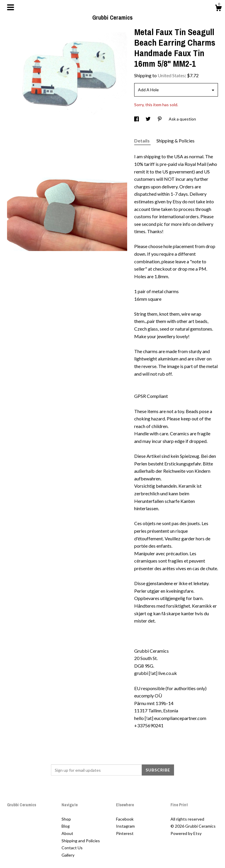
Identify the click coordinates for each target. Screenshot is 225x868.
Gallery (68, 855)
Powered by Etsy (186, 833)
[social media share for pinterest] (160, 119)
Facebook (125, 819)
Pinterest (125, 833)
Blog (66, 826)
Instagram (125, 826)
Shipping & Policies (175, 141)
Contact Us (72, 848)
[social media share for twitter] (149, 119)
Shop (66, 819)
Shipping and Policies (81, 841)
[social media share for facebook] (137, 119)
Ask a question (182, 119)
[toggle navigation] (11, 7)
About (67, 833)
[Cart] (218, 9)
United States (171, 75)
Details (142, 141)
